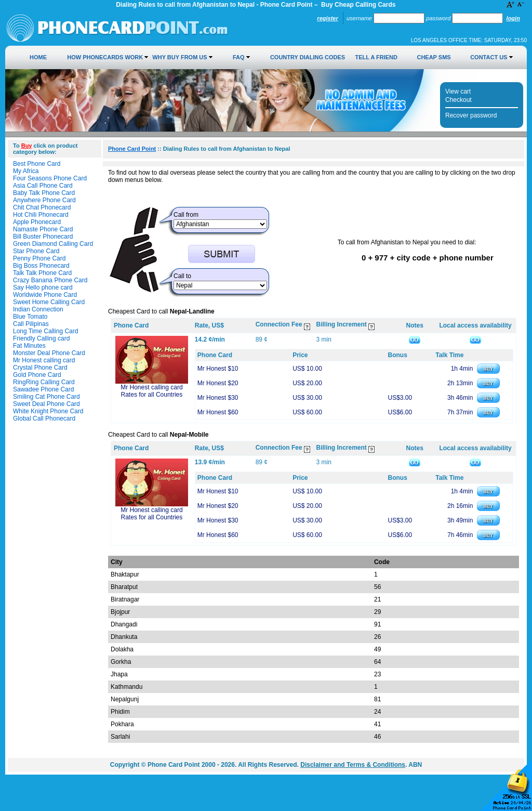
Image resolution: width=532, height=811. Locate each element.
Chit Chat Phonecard (42, 207)
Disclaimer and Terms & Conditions (353, 765)
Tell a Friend (376, 57)
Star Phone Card (36, 251)
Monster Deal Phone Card (49, 353)
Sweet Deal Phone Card (46, 404)
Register (327, 18)
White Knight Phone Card (48, 411)
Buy (27, 146)
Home (38, 57)
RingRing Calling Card (44, 382)
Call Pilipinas (31, 324)
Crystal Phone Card (40, 368)
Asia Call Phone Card (43, 186)
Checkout (458, 100)
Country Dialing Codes (308, 57)
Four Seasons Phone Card (50, 178)
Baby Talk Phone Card (44, 193)
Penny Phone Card (39, 258)
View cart (458, 91)
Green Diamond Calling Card (53, 244)
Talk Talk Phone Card (42, 273)
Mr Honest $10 (218, 369)
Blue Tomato (30, 317)
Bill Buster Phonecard (43, 237)
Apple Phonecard (37, 222)
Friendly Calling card (41, 338)
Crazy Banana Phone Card (50, 280)
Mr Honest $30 (218, 398)
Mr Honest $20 (218, 383)
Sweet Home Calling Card (49, 302)
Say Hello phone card (43, 287)
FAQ (239, 57)
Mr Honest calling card (44, 360)
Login (513, 18)
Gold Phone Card (37, 375)
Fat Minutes (29, 346)
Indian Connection (38, 309)
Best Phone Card (37, 164)
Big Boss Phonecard (41, 266)
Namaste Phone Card (43, 229)
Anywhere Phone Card (44, 200)
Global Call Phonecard (44, 418)
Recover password (471, 115)
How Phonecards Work (105, 57)
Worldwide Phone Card (45, 295)
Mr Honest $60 (218, 412)
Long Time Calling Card (45, 331)
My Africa (26, 171)
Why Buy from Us (179, 57)
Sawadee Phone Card (43, 389)
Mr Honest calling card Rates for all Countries (151, 391)
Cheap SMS (434, 57)
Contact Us (489, 57)
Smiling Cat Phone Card (46, 397)
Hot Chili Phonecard (41, 215)
